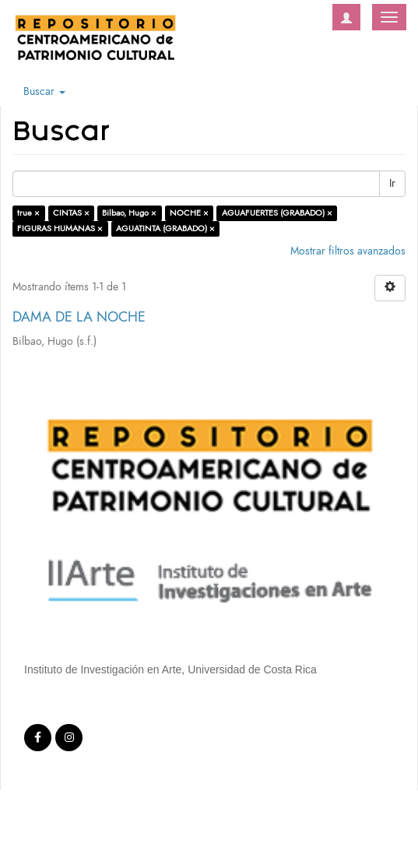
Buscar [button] (44, 91)
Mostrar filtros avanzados (348, 251)
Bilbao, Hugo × (129, 213)
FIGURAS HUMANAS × (60, 228)
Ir (392, 183)
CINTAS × (71, 213)
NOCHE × (189, 213)
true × (28, 213)
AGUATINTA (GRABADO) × (165, 228)
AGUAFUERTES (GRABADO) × (277, 213)
